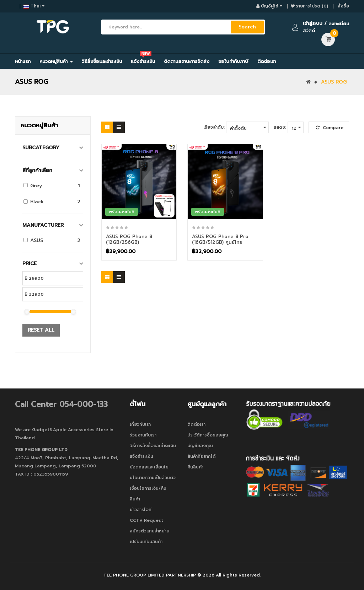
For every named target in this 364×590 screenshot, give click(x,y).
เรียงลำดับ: (214, 127)
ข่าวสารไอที (141, 510)
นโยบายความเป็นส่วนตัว (153, 478)
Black (37, 202)
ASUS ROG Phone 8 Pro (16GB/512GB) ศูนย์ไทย (220, 240)
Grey (36, 186)
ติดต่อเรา (196, 424)
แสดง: (280, 127)
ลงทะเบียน (339, 24)
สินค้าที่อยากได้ (202, 456)
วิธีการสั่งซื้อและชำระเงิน (153, 446)
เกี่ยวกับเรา (140, 424)
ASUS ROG (334, 82)
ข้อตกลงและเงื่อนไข (149, 467)
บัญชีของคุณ (200, 446)
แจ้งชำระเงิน (141, 456)
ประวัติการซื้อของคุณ (208, 435)
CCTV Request (146, 520)
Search (247, 27)
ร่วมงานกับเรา (143, 435)
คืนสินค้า (195, 467)
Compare (330, 128)
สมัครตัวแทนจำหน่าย (149, 531)
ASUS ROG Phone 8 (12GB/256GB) (129, 240)
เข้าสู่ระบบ (313, 23)
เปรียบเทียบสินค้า (146, 542)
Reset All (41, 330)
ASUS (37, 240)
